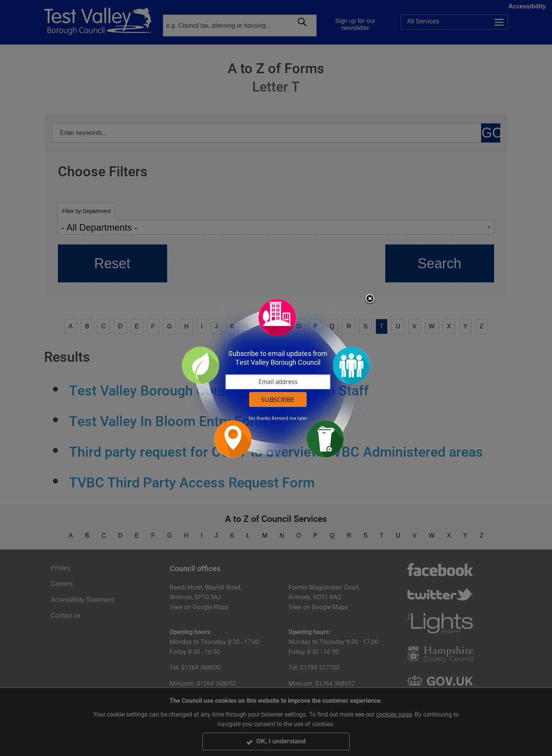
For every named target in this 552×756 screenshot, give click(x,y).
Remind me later (290, 418)
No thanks (260, 418)
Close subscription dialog (370, 299)
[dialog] (276, 378)
